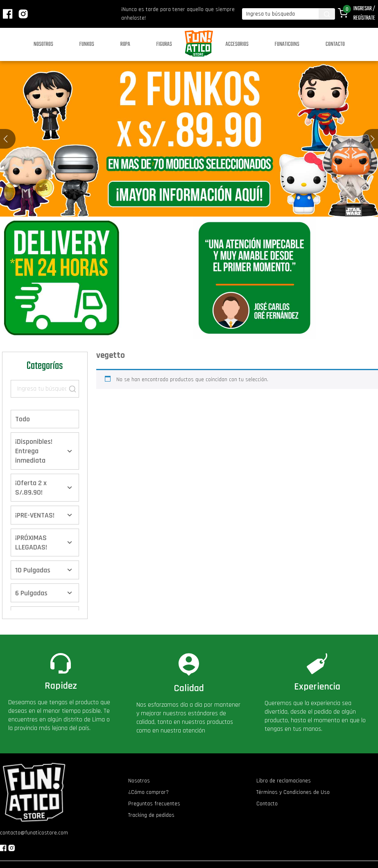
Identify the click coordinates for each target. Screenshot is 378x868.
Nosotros (43, 44)
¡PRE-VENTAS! (35, 515)
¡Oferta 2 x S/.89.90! (31, 488)
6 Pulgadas (31, 593)
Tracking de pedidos (151, 815)
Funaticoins (287, 44)
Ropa (125, 44)
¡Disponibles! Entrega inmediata (34, 451)
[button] (372, 139)
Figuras (164, 44)
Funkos (87, 44)
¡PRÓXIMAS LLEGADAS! (31, 542)
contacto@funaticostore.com (34, 833)
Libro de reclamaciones (284, 781)
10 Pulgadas (33, 570)
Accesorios (237, 44)
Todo (23, 419)
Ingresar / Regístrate (364, 14)
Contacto (335, 44)
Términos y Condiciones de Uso (293, 792)
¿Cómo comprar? (148, 792)
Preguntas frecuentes (154, 804)
